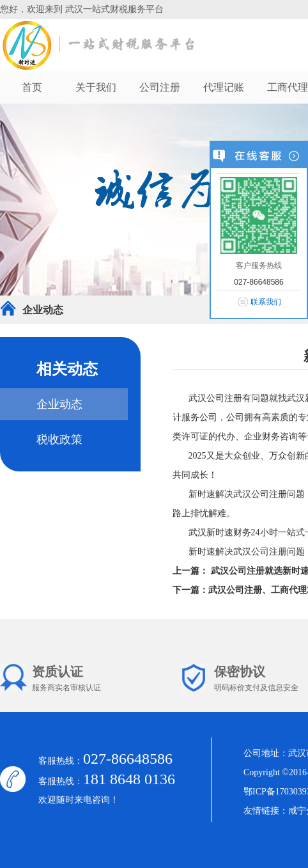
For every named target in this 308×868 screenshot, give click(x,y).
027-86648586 (128, 759)
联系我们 (266, 302)
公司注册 (160, 87)
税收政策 (59, 439)
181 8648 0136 (129, 779)
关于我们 (96, 87)
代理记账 (224, 87)
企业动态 (43, 310)
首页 (32, 87)
